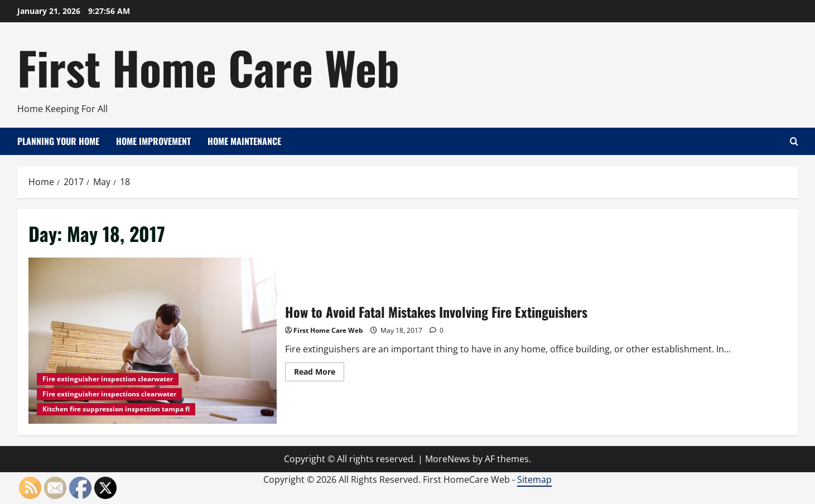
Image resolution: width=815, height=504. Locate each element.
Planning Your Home (58, 141)
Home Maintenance (244, 141)
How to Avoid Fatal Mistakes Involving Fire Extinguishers (153, 340)
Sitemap (534, 479)
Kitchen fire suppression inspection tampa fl (116, 409)
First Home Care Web (208, 67)
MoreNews (448, 459)
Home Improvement (153, 141)
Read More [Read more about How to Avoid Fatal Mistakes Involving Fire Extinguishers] (319, 374)
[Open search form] (794, 141)
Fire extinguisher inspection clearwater (108, 379)
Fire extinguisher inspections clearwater (109, 394)
